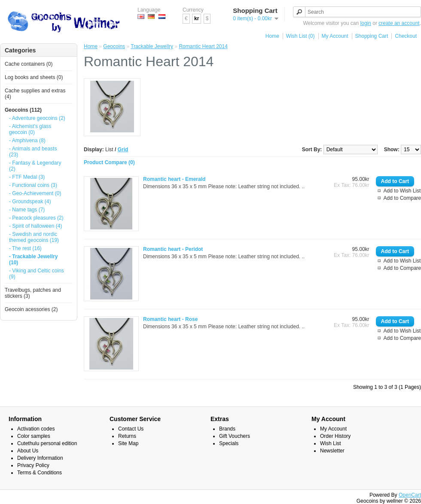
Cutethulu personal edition (47, 443)
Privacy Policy (33, 465)
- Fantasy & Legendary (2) (35, 166)
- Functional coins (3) (33, 185)
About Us (28, 451)
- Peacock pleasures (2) (36, 218)
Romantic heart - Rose (170, 319)
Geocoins (114, 46)
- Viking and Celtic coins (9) (37, 274)
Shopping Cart (372, 36)
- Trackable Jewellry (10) (33, 260)
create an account (399, 23)
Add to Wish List (402, 191)
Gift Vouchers (235, 436)
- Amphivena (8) (27, 141)
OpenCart (410, 495)
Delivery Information (40, 458)
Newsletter (332, 451)
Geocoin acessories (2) (31, 309)
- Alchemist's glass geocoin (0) (30, 129)
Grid (123, 150)
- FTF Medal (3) (27, 177)
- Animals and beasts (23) (33, 152)
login (366, 23)
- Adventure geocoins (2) (37, 118)
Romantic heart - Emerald (174, 179)
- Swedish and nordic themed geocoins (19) (34, 237)
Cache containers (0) (29, 64)
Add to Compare (402, 198)
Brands (227, 429)
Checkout (406, 36)
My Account (335, 36)
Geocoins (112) (23, 110)
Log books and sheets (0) (34, 77)
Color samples (34, 436)
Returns (127, 436)
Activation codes (36, 429)
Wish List (331, 443)
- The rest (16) (25, 248)
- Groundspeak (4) (30, 202)
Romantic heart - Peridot (173, 249)
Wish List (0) (300, 36)
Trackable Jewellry (152, 46)
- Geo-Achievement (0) (35, 193)
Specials (229, 443)
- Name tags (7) (27, 210)
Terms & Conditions (40, 473)
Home (272, 36)
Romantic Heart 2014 (203, 46)
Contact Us (131, 429)
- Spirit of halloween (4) (35, 226)
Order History (335, 436)
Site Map (128, 443)
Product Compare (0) (109, 162)
